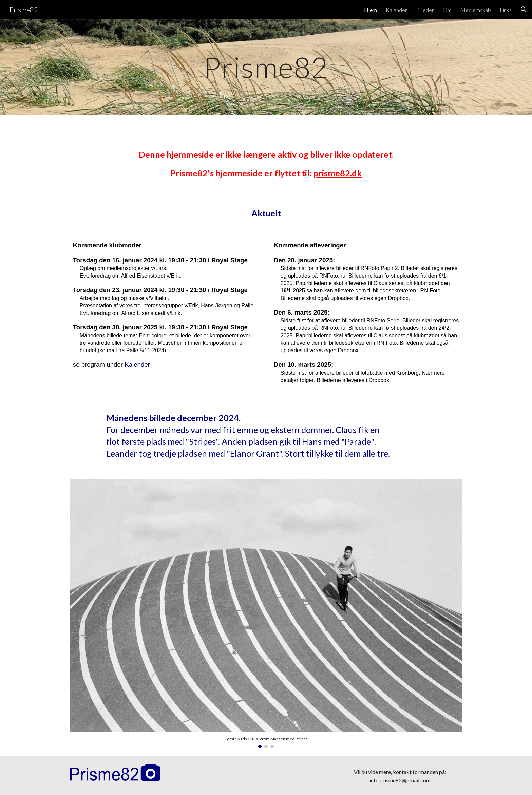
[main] (266, 67)
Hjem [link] (370, 10)
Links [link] (506, 10)
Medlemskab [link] (476, 10)
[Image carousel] (266, 613)
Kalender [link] (396, 10)
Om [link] (447, 10)
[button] (524, 10)
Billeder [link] (425, 10)
